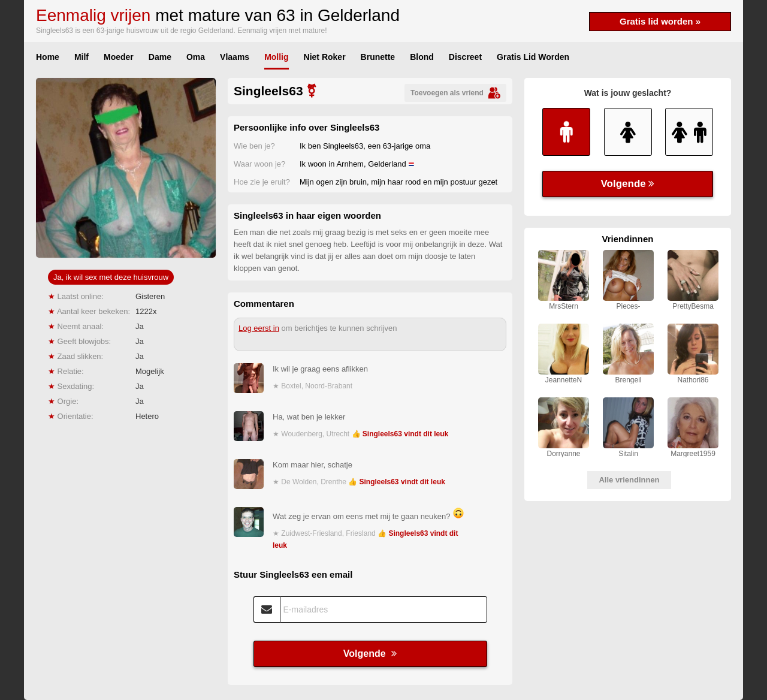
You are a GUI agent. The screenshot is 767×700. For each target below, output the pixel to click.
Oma (196, 57)
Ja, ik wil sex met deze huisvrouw (111, 277)
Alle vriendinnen (629, 480)
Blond (422, 57)
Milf (81, 57)
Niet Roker (325, 57)
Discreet (465, 57)
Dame (160, 57)
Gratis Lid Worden (533, 57)
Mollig (276, 57)
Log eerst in (259, 328)
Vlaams (235, 57)
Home (48, 57)
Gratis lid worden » (660, 21)
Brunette (378, 57)
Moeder (119, 57)
